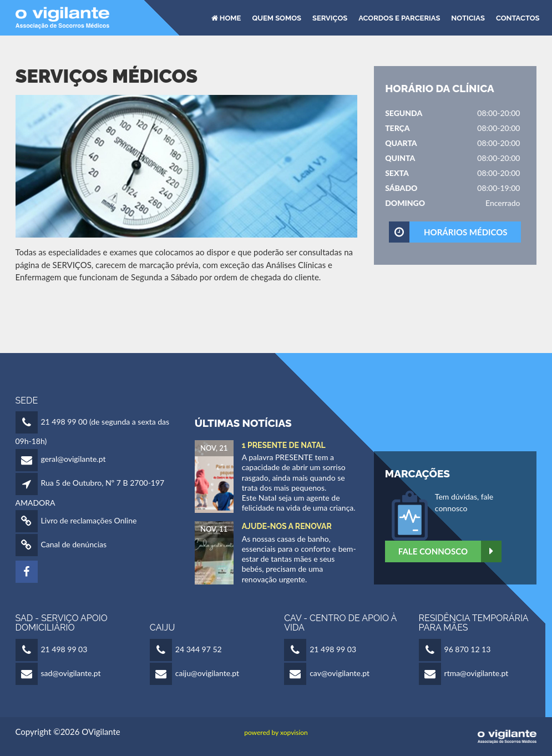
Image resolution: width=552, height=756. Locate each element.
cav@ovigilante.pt (340, 673)
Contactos (518, 17)
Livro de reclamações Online (89, 520)
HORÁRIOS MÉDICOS (449, 232)
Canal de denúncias (74, 544)
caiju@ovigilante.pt (207, 673)
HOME (226, 17)
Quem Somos (277, 17)
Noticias (468, 17)
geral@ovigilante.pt (74, 459)
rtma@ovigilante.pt (477, 673)
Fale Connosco (450, 551)
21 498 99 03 (64, 649)
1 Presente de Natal (284, 445)
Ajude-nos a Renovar (287, 526)
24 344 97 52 (199, 649)
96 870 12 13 (468, 649)
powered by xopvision (276, 732)
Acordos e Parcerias (399, 17)
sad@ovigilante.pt (71, 673)
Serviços (330, 17)
